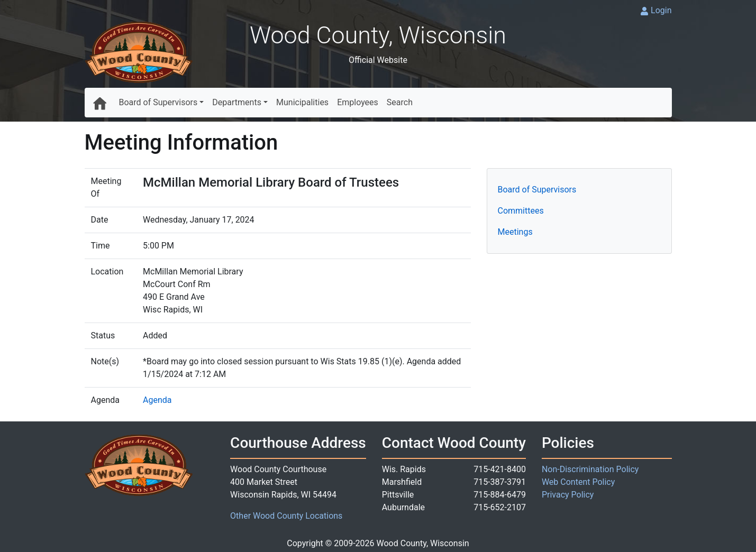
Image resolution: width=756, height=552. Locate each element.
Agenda (157, 400)
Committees (521, 211)
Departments (237, 102)
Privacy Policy (568, 495)
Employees (358, 102)
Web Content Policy (578, 482)
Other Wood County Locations (286, 516)
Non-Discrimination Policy (590, 469)
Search (400, 102)
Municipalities (302, 102)
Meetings (515, 232)
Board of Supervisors (158, 102)
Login (661, 10)
